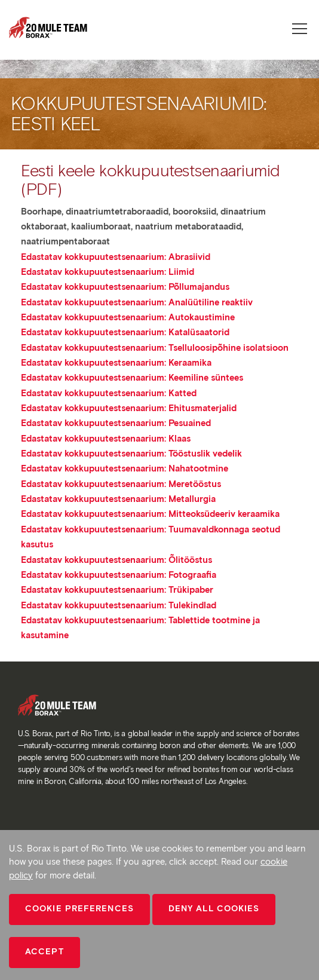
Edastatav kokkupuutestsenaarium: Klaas (106, 439)
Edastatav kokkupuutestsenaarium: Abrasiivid (116, 257)
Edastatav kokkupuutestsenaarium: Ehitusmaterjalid (129, 408)
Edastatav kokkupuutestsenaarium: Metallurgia (118, 499)
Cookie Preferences (79, 909)
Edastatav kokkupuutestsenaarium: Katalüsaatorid (125, 332)
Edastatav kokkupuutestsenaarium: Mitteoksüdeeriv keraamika (150, 514)
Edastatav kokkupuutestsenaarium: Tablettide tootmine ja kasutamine (140, 628)
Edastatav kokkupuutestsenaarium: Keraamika (116, 363)
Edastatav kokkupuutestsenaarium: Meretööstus (121, 484)
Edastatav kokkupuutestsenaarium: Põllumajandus (125, 287)
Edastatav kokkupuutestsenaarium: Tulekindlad (119, 605)
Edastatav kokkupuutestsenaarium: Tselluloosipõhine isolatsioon (155, 348)
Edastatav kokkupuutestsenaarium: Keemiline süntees (132, 378)
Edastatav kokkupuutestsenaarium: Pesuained (116, 423)
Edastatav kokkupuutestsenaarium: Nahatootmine (125, 468)
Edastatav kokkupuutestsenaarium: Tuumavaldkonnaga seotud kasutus (151, 537)
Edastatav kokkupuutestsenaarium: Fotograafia (119, 575)
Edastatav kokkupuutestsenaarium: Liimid (108, 272)
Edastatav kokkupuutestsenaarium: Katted (109, 393)
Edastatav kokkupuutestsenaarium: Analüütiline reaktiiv (137, 302)
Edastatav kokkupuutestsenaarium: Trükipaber (117, 590)
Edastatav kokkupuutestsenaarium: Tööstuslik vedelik (131, 454)
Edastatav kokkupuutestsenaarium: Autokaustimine (128, 317)
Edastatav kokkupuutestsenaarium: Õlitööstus (116, 560)
